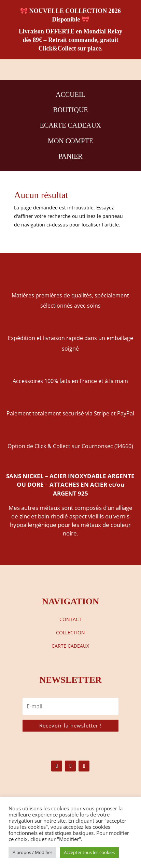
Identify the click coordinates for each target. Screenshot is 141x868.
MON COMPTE (70, 141)
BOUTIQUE (70, 110)
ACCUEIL (70, 94)
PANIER (70, 156)
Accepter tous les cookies (89, 852)
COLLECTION (70, 632)
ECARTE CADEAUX (70, 125)
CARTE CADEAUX (70, 646)
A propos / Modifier (32, 852)
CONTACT (70, 619)
